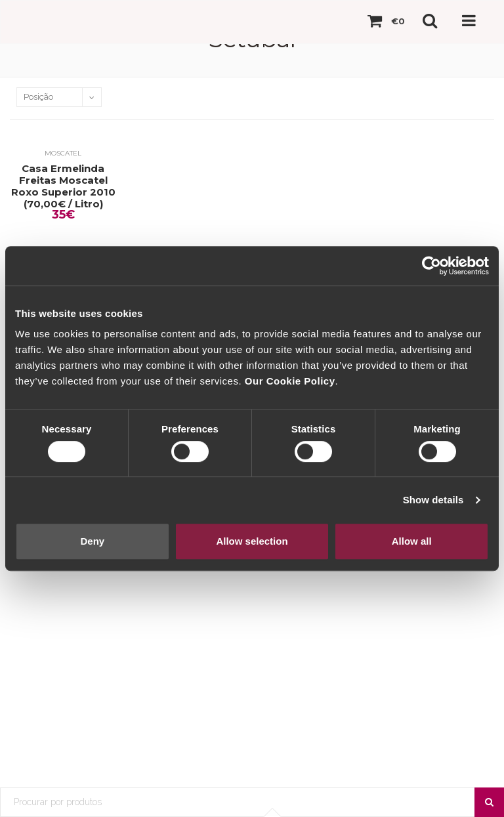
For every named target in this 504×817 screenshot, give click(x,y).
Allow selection (252, 541)
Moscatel (63, 153)
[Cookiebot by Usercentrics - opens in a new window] (431, 266)
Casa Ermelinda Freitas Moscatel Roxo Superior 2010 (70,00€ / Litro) (63, 186)
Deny (92, 541)
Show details (433, 500)
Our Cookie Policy (290, 381)
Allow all (412, 541)
